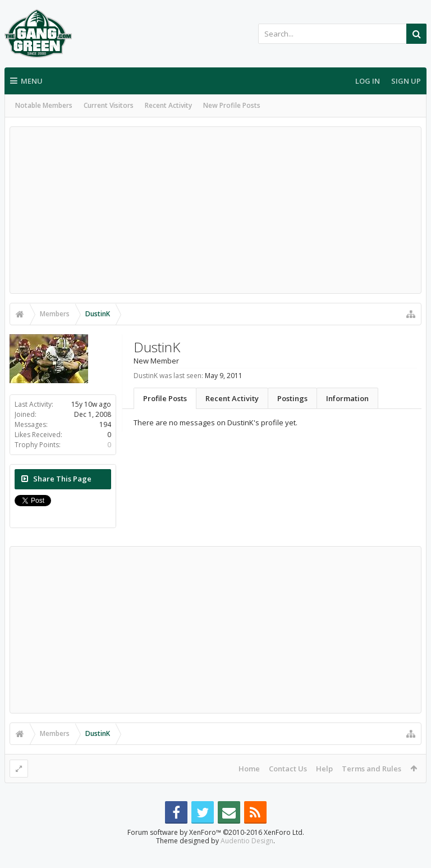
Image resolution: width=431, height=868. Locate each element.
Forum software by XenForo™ (216, 850)
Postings (292, 398)
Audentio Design (247, 859)
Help (324, 769)
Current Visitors (109, 105)
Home (249, 769)
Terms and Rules (372, 769)
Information (347, 398)
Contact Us (288, 769)
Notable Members (44, 105)
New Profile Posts (232, 105)
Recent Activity (168, 105)
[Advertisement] (215, 210)
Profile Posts (165, 398)
